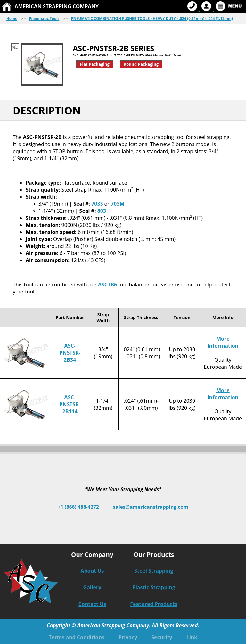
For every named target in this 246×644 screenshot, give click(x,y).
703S (97, 204)
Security (162, 637)
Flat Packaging (94, 64)
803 (102, 211)
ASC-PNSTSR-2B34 (70, 353)
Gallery (92, 587)
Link (192, 637)
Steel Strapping (154, 571)
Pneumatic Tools (44, 18)
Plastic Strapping (154, 587)
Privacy (128, 637)
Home (12, 18)
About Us (92, 571)
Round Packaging (141, 64)
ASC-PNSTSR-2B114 (70, 404)
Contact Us (92, 604)
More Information (223, 342)
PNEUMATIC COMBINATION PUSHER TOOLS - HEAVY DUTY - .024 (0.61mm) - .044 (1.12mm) (152, 18)
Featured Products (154, 604)
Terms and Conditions (77, 637)
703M (118, 204)
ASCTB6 (107, 285)
